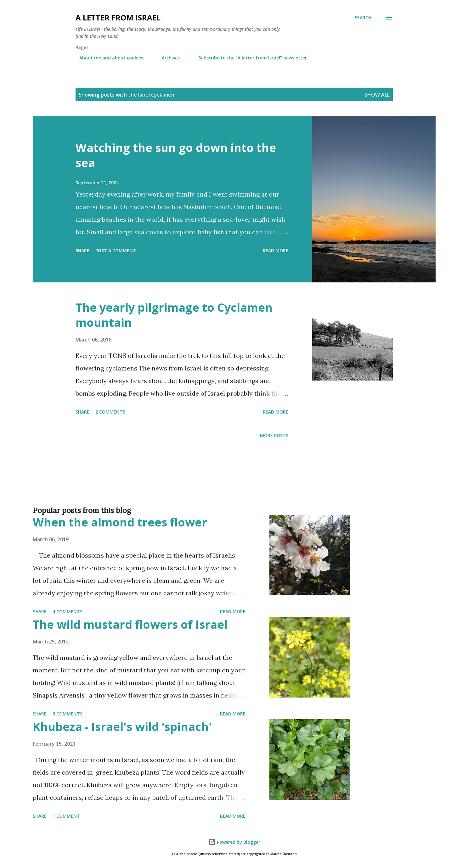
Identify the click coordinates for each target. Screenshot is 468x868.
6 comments (68, 714)
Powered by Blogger (234, 842)
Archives (167, 58)
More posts (274, 435)
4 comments (68, 612)
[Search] (363, 18)
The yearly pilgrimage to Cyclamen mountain (174, 315)
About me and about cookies (107, 58)
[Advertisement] (222, 482)
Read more (276, 250)
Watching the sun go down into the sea (176, 155)
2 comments (110, 412)
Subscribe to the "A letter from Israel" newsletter (249, 58)
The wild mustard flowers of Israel (130, 624)
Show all (377, 95)
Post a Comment (116, 250)
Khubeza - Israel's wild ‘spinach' (122, 727)
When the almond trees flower (120, 522)
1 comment (66, 816)
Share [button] (82, 250)
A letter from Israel (118, 17)
